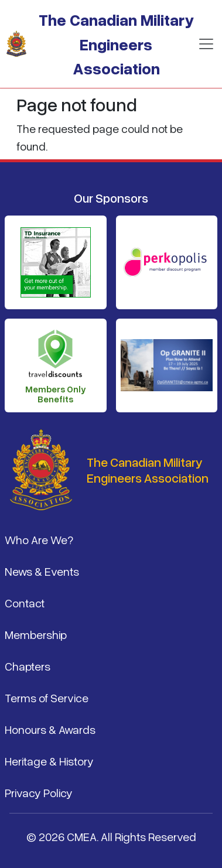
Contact (25, 603)
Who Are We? (39, 539)
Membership (36, 634)
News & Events (42, 571)
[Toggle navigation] (206, 44)
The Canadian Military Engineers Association (116, 44)
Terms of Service (47, 698)
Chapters (28, 666)
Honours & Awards (50, 729)
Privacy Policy (39, 792)
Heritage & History (49, 761)
